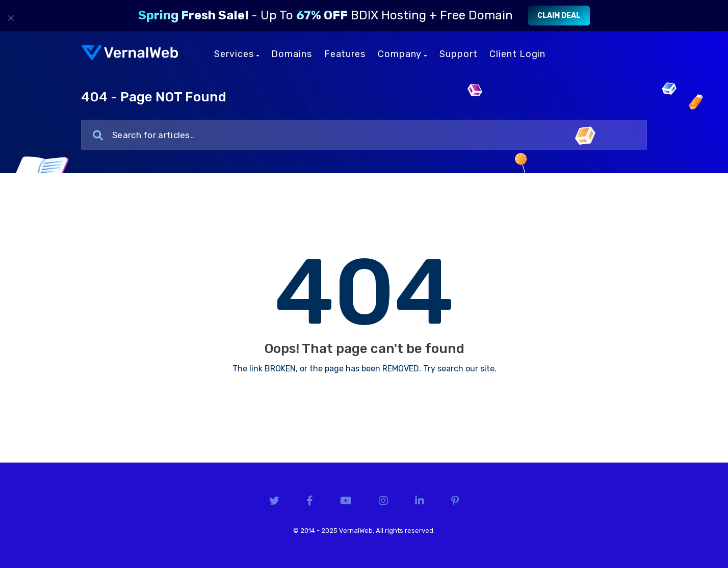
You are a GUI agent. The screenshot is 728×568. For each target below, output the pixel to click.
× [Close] (11, 18)
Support (458, 54)
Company (402, 54)
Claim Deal (559, 16)
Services (237, 54)
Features (345, 54)
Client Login (517, 54)
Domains (291, 54)
